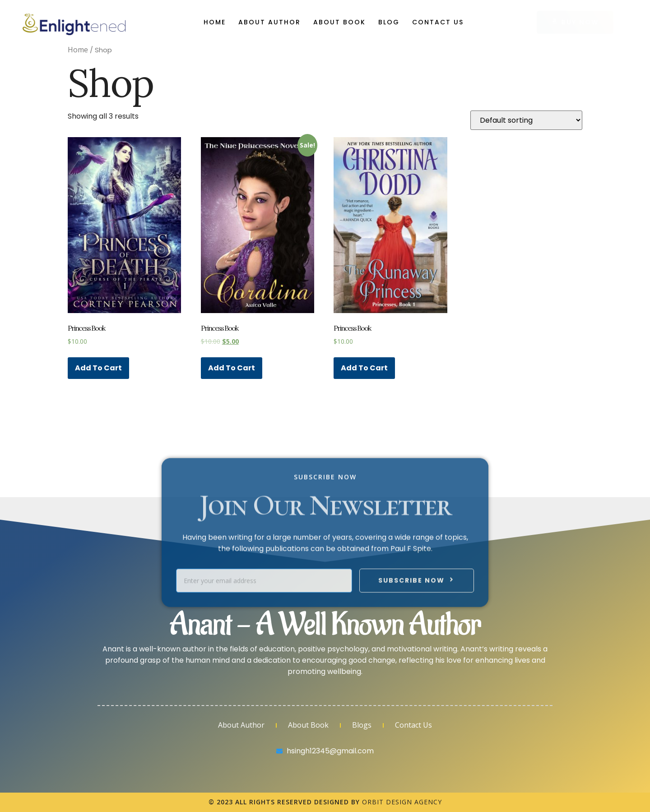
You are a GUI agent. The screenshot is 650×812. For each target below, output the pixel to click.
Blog (389, 22)
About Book (339, 22)
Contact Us (438, 22)
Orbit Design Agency (402, 802)
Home (215, 22)
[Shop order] (526, 120)
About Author (269, 22)
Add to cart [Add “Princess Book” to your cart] (98, 368)
